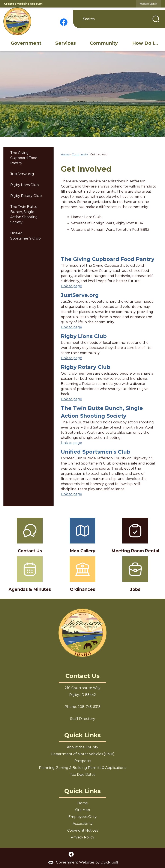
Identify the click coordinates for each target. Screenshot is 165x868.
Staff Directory (83, 719)
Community (80, 154)
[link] (148, 4)
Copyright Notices (83, 830)
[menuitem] (26, 43)
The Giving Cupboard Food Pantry (24, 158)
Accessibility (83, 824)
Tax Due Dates (82, 775)
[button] (156, 19)
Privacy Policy (82, 837)
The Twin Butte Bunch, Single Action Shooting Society (24, 214)
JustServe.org (22, 174)
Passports (83, 761)
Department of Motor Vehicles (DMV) (83, 754)
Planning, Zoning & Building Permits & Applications (82, 768)
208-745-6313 (89, 707)
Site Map (83, 810)
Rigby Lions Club (25, 185)
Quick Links (82, 735)
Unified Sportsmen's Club (25, 236)
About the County (82, 747)
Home (65, 154)
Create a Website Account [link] (23, 4)
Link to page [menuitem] (71, 286)
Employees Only (82, 817)
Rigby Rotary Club (26, 196)
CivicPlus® (109, 863)
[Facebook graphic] (64, 22)
